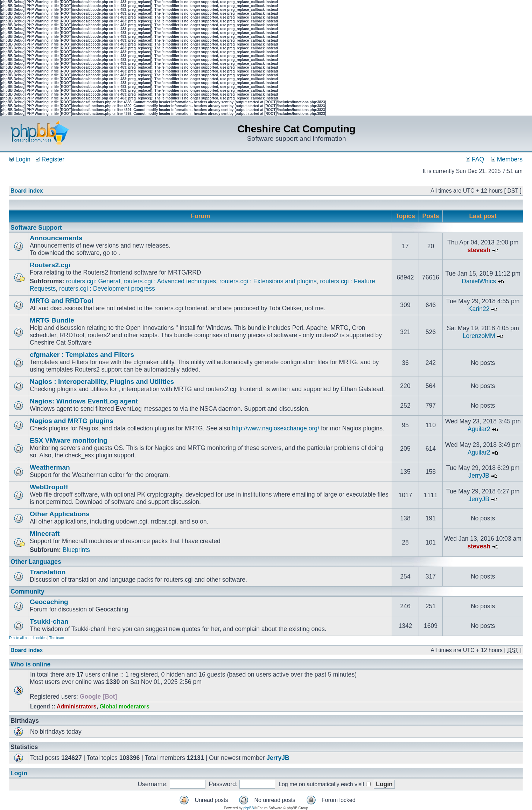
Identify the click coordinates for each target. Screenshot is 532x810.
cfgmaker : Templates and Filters (82, 355)
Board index (27, 191)
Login (20, 159)
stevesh (479, 250)
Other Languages (36, 562)
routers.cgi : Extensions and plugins (268, 281)
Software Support (36, 228)
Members (507, 159)
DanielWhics (479, 281)
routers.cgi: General (93, 281)
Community (27, 591)
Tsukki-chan (49, 621)
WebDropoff (49, 487)
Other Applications (60, 514)
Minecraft (45, 534)
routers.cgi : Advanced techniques (170, 281)
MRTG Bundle (52, 320)
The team (57, 638)
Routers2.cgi (50, 265)
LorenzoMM (479, 336)
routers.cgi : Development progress (107, 289)
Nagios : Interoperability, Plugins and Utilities (102, 382)
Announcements (56, 238)
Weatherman (50, 467)
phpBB (248, 808)
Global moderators (125, 707)
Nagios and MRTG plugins (72, 421)
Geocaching (49, 602)
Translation (48, 572)
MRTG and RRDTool (62, 301)
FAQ (475, 159)
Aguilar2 (479, 429)
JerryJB (479, 476)
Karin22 (479, 309)
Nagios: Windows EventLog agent (84, 401)
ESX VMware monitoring (69, 440)
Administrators (77, 707)
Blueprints (76, 550)
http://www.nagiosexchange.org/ (276, 428)
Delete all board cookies (28, 638)
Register (50, 159)
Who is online (30, 664)
